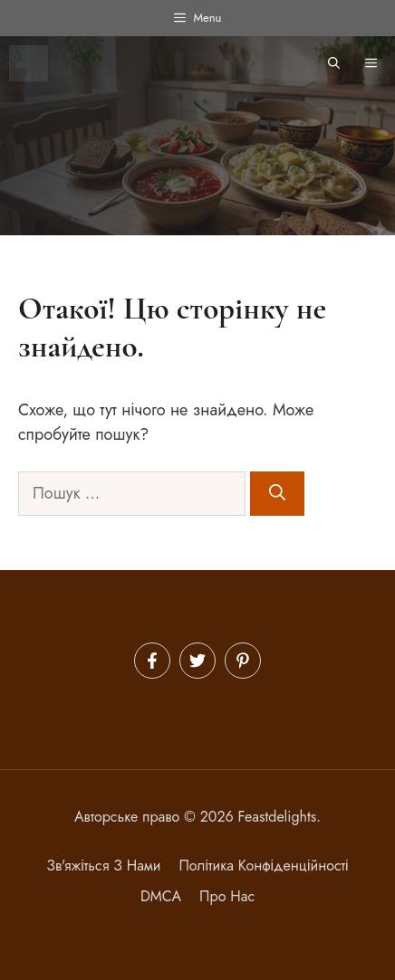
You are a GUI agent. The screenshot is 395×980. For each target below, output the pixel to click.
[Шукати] (277, 494)
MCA (166, 896)
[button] (334, 63)
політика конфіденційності (263, 866)
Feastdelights (278, 817)
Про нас (227, 896)
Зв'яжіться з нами (103, 866)
